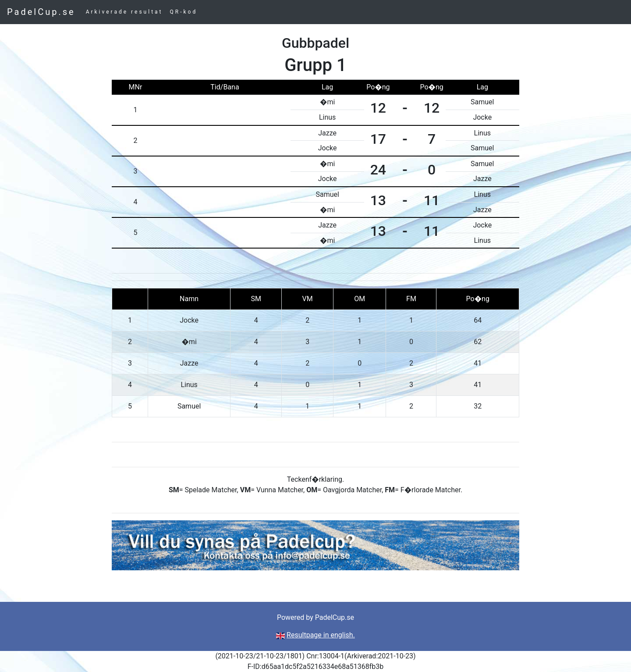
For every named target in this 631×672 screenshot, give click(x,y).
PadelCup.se (41, 12)
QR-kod (184, 12)
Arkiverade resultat (124, 12)
